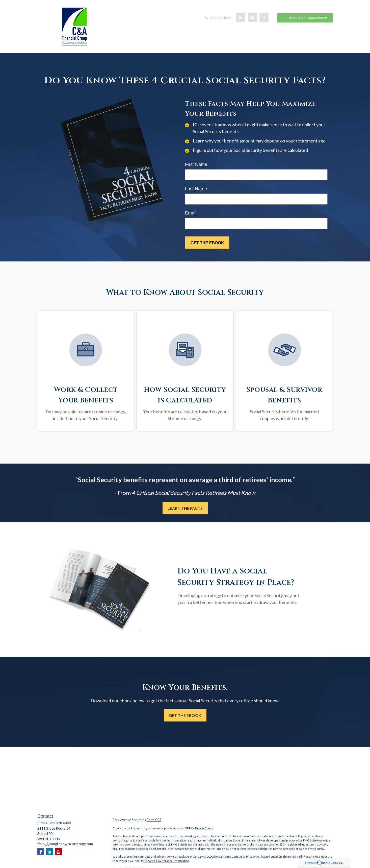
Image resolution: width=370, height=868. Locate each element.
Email (191, 213)
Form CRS (154, 820)
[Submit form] (207, 243)
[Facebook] (264, 18)
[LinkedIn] (241, 18)
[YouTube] (252, 18)
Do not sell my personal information (166, 861)
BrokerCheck (204, 828)
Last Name (196, 189)
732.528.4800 (218, 18)
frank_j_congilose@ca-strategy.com (65, 844)
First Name (196, 164)
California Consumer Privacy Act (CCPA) (244, 857)
